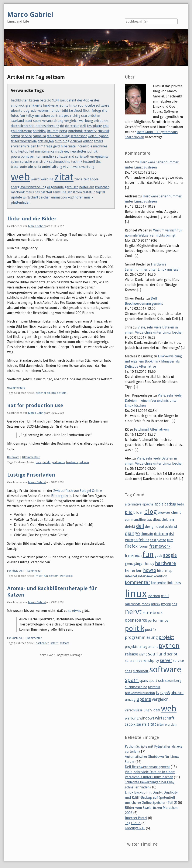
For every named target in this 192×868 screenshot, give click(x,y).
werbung (86, 121)
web (20, 177)
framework (160, 546)
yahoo (104, 136)
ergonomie (55, 187)
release (131, 654)
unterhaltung (52, 167)
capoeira (39, 136)
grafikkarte (34, 105)
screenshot (79, 136)
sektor (16, 136)
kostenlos (159, 583)
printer (35, 156)
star (36, 162)
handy (150, 564)
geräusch (71, 187)
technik (77, 162)
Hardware (13, 457)
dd (62, 126)
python (169, 646)
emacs (98, 141)
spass (144, 681)
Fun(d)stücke (15, 571)
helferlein (87, 187)
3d (49, 100)
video (155, 710)
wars (77, 167)
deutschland (167, 527)
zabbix (130, 724)
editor (88, 141)
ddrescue (72, 126)
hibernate (68, 146)
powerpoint (20, 156)
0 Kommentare (16, 388)
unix (38, 167)
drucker (76, 141)
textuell (89, 162)
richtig (75, 116)
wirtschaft (30, 197)
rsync (143, 654)
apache (148, 504)
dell (83, 126)
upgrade (30, 111)
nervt (63, 131)
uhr (31, 167)
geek (158, 555)
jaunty (64, 105)
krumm (53, 131)
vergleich (71, 121)
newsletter (78, 151)
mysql (166, 604)
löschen (154, 596)
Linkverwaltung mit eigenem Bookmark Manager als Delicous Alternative (153, 361)
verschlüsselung (137, 710)
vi (64, 167)
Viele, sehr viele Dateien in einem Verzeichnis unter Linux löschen (153, 400)
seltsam (62, 393)
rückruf (103, 131)
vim (70, 167)
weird (35, 179)
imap (168, 571)
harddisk (40, 131)
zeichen (45, 197)
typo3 (165, 693)
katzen (34, 100)
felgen (31, 146)
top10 (100, 192)
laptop (23, 151)
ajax (63, 100)
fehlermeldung (58, 136)
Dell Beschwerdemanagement (147, 767)
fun (22, 116)
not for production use (35, 405)
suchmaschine (60, 162)
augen (49, 141)
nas (37, 192)
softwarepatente (96, 156)
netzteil (46, 192)
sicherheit (141, 671)
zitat (64, 177)
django (132, 533)
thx (98, 162)
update (16, 197)
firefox (131, 546)
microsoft (133, 604)
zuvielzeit (82, 179)
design (150, 527)
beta (43, 100)
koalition (160, 576)
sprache (26, 162)
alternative (133, 504)
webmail (44, 111)
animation (59, 197)
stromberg (173, 681)
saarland (17, 121)
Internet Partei (136, 818)
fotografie (100, 111)
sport (37, 121)
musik (89, 197)
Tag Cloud (133, 823)
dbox (157, 520)
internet (131, 576)
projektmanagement (141, 647)
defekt (71, 100)
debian (168, 519)
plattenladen (21, 202)
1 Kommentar (33, 571)
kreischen (102, 187)
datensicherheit (23, 126)
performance (158, 620)
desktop (83, 100)
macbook (18, 192)
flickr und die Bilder (32, 219)
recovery (90, 131)
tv (157, 693)
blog (66, 141)
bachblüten (20, 100)
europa (131, 540)
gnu (106, 126)
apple (94, 179)
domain (147, 534)
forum (143, 546)
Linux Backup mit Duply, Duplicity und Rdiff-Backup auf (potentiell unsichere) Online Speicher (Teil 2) (151, 797)
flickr (87, 111)
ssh (161, 680)
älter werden (167, 725)
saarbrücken (91, 116)
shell (128, 671)
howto (150, 570)
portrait (57, 116)
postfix (151, 630)
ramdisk (48, 156)
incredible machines (92, 146)
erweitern (18, 146)
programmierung (141, 637)
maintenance (45, 151)
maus (30, 192)
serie (79, 156)
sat (70, 192)
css (149, 519)
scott (29, 121)
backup (170, 504)
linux (73, 105)
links (177, 583)
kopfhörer (75, 197)
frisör (15, 141)
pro (66, 116)
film (40, 146)
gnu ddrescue (21, 131)
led (32, 151)
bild (65, 111)
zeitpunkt (101, 121)
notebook (75, 131)
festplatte (95, 126)
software (102, 105)
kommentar (138, 582)
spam (15, 162)
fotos (15, 116)
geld (56, 146)
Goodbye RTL (135, 828)
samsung (60, 192)
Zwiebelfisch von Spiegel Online (78, 491)
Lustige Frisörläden (31, 475)
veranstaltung (53, 121)
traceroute (19, 167)
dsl (171, 534)
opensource (136, 620)
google (170, 555)
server (166, 660)
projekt (166, 637)
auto (58, 141)
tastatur (89, 192)
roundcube (86, 105)
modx (146, 604)
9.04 (55, 100)
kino (14, 151)
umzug (130, 700)
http (160, 571)
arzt (41, 141)
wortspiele (29, 141)
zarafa (141, 724)
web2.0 (93, 136)
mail (165, 596)
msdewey (62, 151)
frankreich (133, 555)
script (172, 654)
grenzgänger (134, 564)
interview (145, 576)
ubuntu (17, 111)
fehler (144, 540)
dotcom (161, 534)
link (170, 583)
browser (164, 513)
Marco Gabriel (37, 226)
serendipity (149, 660)
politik (92, 151)
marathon (42, 116)
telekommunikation (140, 693)
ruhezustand (65, 156)
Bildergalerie (61, 496)
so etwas (74, 611)
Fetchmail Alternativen (151, 429)
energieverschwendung (29, 187)
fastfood (76, 111)
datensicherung (47, 126)
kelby (30, 116)
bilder (56, 111)
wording (47, 179)
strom (77, 192)
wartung (88, 167)
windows (147, 718)
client (176, 512)
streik (44, 162)
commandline (135, 520)
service (27, 136)
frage (48, 146)
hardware (50, 105)
